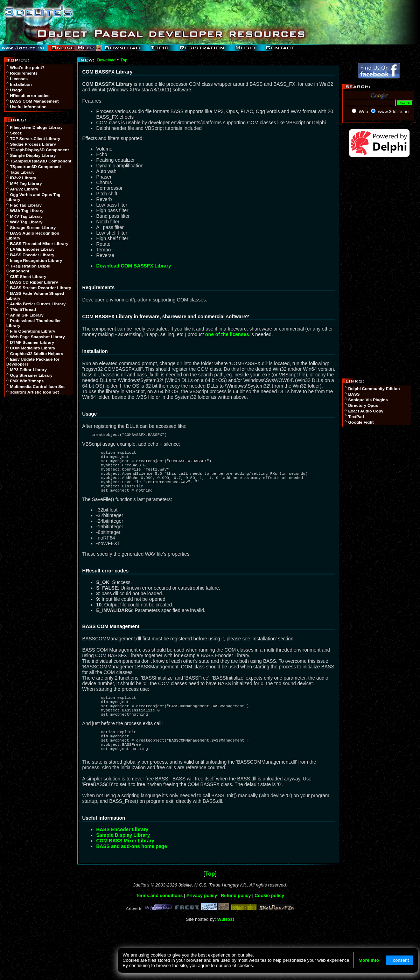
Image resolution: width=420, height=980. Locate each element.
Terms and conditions (159, 919)
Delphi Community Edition (374, 389)
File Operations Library (33, 331)
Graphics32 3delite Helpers (36, 354)
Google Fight (361, 422)
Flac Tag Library (26, 205)
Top (124, 60)
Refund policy (236, 919)
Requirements (24, 73)
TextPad (356, 417)
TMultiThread (23, 310)
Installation (21, 84)
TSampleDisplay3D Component (40, 161)
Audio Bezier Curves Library (38, 304)
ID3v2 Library (23, 178)
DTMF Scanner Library (32, 342)
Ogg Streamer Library (31, 375)
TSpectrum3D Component (35, 167)
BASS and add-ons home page (132, 869)
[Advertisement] (39, 508)
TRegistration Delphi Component (28, 269)
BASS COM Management (34, 101)
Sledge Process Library (33, 144)
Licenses (19, 79)
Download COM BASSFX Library (134, 266)
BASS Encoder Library (32, 255)
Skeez (16, 133)
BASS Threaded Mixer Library (39, 244)
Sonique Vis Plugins (368, 400)
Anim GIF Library (27, 315)
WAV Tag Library (26, 222)
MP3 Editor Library (28, 370)
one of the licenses (227, 334)
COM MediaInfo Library (32, 348)
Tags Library (22, 172)
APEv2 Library (24, 189)
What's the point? (27, 68)
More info (369, 960)
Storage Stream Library (33, 228)
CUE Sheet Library (28, 277)
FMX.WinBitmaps (27, 381)
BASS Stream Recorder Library (40, 288)
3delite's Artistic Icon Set (34, 392)
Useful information (28, 107)
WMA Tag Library (27, 211)
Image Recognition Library (36, 260)
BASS (354, 394)
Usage (16, 90)
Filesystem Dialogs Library (36, 127)
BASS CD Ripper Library (34, 282)
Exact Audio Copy (366, 411)
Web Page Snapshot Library (37, 337)
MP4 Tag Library (26, 183)
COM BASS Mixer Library (125, 864)
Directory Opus (363, 405)
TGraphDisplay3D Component (39, 150)
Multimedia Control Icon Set (37, 387)
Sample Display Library (33, 155)
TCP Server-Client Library (35, 139)
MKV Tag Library (26, 216)
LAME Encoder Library (32, 249)
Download (107, 60)
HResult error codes (30, 96)
